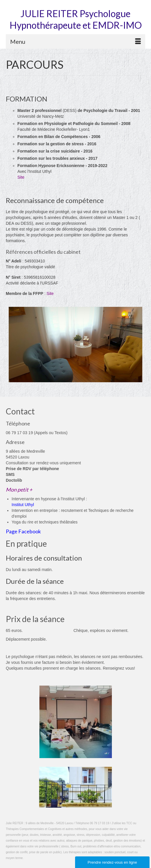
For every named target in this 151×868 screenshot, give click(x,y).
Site (21, 177)
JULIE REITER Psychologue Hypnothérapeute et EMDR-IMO (76, 19)
